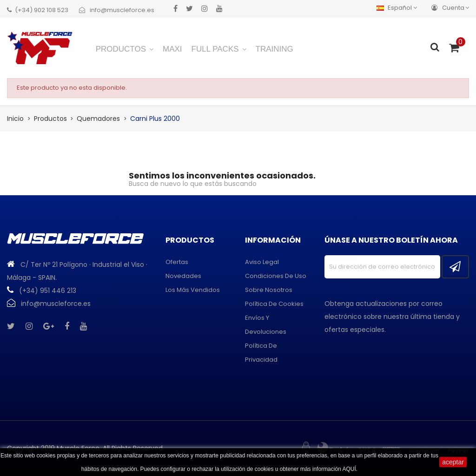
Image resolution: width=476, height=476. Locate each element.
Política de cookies (274, 304)
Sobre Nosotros (269, 290)
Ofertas (177, 262)
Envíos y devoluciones (266, 325)
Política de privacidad (261, 353)
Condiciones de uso (276, 276)
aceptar (453, 462)
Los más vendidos (193, 290)
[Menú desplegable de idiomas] (399, 8)
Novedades (183, 276)
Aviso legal (262, 262)
